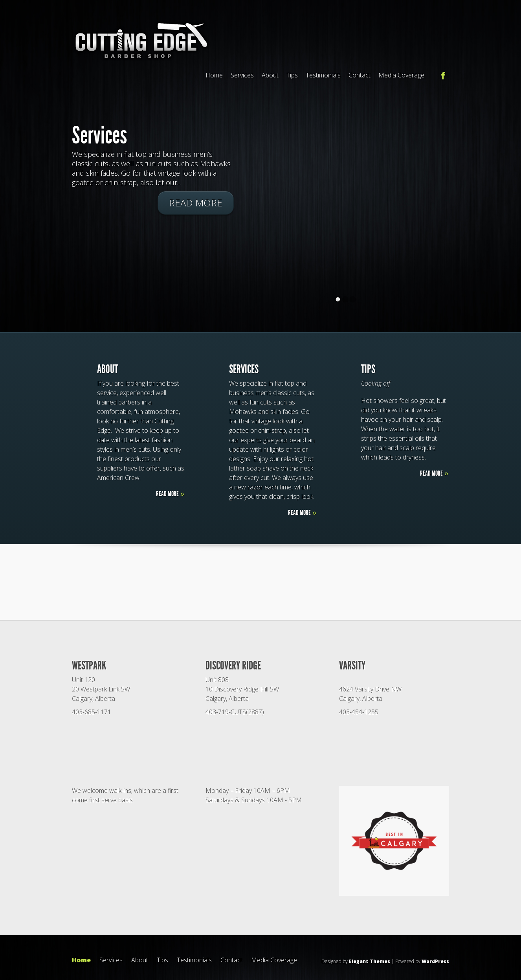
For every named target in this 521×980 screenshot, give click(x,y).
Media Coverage (401, 75)
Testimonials (323, 75)
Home (214, 75)
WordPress (435, 961)
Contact (360, 75)
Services (242, 75)
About (270, 75)
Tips (292, 75)
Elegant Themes (370, 961)
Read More (196, 203)
